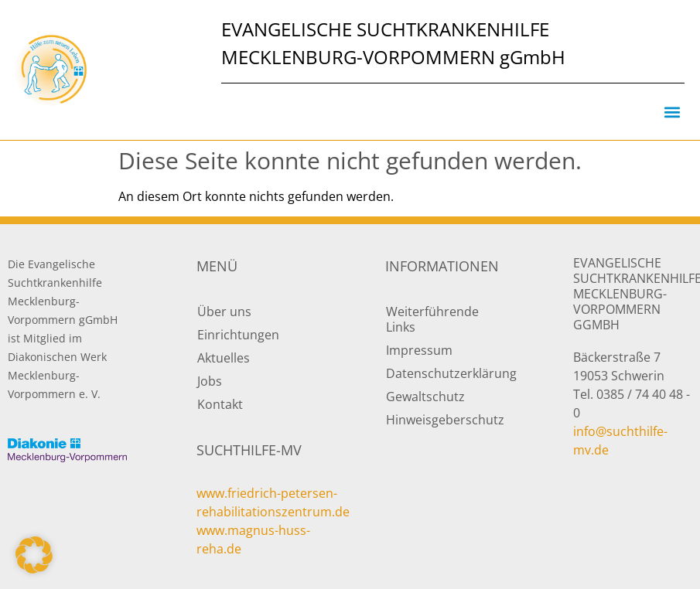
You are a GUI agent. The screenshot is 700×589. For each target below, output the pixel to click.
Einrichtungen (238, 335)
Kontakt (220, 404)
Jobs (210, 381)
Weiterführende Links (432, 319)
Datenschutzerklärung (445, 373)
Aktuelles (224, 358)
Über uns (224, 312)
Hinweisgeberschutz (445, 420)
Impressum (419, 350)
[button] (672, 112)
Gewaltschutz (425, 397)
